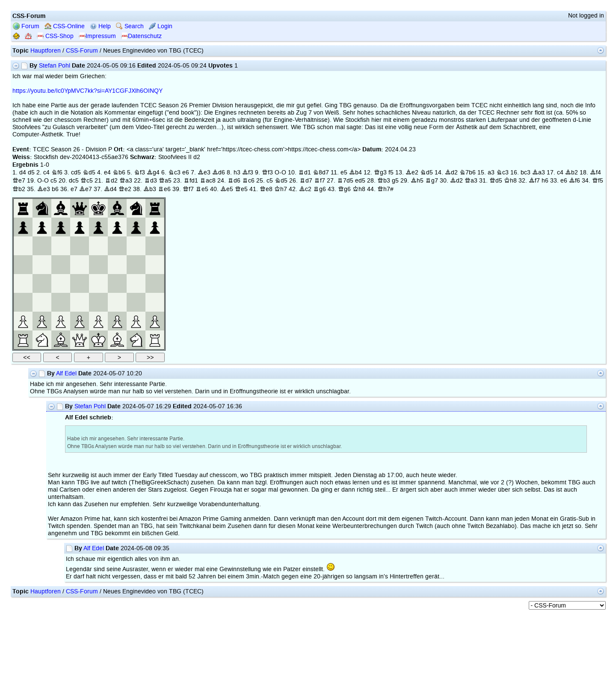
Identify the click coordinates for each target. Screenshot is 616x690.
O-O (280, 172)
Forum (26, 26)
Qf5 (598, 181)
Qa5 (165, 181)
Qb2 (19, 189)
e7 (74, 189)
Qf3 (267, 172)
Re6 (164, 189)
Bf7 (534, 181)
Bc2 (305, 189)
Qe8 (266, 189)
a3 (491, 172)
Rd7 (306, 181)
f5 (391, 172)
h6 (545, 181)
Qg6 (344, 189)
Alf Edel (66, 373)
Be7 (86, 189)
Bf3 (248, 172)
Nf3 (139, 172)
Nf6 (57, 172)
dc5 (74, 181)
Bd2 (451, 172)
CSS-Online (65, 26)
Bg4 (153, 172)
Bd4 (110, 189)
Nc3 (174, 172)
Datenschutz (141, 36)
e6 (186, 172)
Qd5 (496, 181)
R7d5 (345, 181)
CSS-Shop (55, 36)
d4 (23, 172)
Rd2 (111, 181)
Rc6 (248, 181)
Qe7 (19, 181)
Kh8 (510, 181)
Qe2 (125, 189)
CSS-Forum (82, 51)
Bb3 (150, 189)
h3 (237, 172)
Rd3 (151, 181)
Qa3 (126, 181)
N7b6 (468, 172)
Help (100, 26)
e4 (107, 172)
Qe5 (241, 189)
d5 (31, 172)
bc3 (526, 172)
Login (161, 26)
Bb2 (572, 172)
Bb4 (355, 172)
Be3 (204, 172)
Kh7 (281, 189)
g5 (395, 181)
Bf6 (575, 181)
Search (130, 26)
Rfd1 (191, 181)
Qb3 (384, 181)
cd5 (76, 172)
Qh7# (385, 189)
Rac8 (208, 181)
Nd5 (89, 172)
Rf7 (320, 181)
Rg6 (320, 189)
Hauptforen (46, 51)
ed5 (360, 181)
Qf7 (188, 189)
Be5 (227, 189)
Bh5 (417, 181)
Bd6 (219, 172)
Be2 (412, 172)
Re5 (202, 189)
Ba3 (539, 172)
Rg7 (432, 181)
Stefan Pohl (55, 66)
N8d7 (321, 172)
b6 (55, 189)
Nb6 (119, 172)
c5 (54, 181)
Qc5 (87, 181)
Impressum (97, 36)
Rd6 (234, 181)
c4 (46, 172)
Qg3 (380, 172)
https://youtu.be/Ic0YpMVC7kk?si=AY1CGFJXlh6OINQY (87, 91)
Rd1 (305, 172)
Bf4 (595, 172)
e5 (344, 172)
